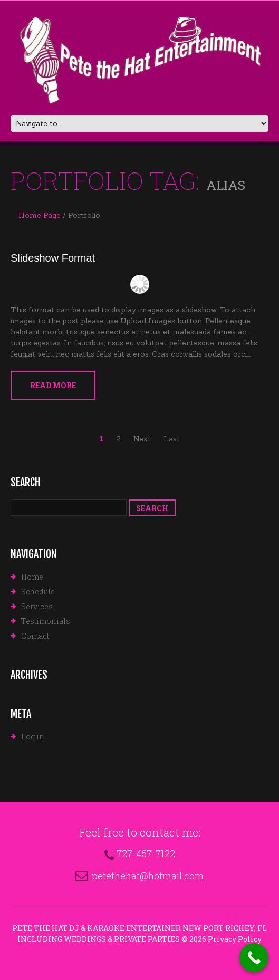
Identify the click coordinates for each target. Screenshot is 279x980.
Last (172, 439)
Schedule (38, 592)
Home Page (40, 215)
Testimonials (46, 621)
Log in (33, 737)
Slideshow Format (53, 258)
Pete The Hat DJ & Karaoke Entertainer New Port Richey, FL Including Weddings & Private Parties (139, 934)
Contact (35, 636)
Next (142, 439)
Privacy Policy (235, 939)
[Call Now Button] (254, 958)
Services (37, 606)
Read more (53, 385)
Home (32, 577)
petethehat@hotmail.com (148, 876)
